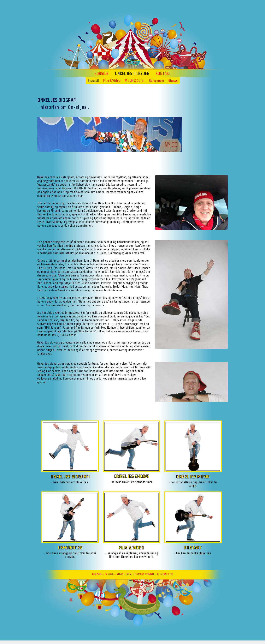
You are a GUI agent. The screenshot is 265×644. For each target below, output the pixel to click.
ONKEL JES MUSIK (193, 476)
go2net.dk (167, 574)
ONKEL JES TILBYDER (132, 73)
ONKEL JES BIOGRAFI (70, 476)
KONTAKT (193, 547)
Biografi (93, 80)
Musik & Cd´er (135, 80)
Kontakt (163, 73)
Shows (173, 80)
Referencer (157, 80)
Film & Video (112, 80)
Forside (102, 73)
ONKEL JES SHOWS (132, 476)
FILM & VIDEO (131, 547)
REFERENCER (70, 547)
